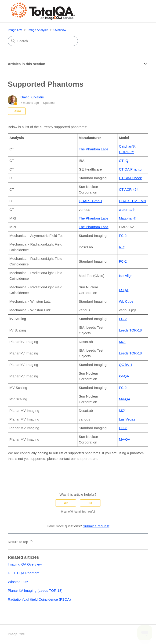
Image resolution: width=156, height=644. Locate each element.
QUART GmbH (90, 201)
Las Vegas (127, 419)
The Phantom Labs (94, 149)
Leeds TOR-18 (130, 330)
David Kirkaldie (32, 97)
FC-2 (123, 236)
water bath (127, 210)
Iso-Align (126, 276)
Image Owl (15, 30)
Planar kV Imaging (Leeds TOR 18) (35, 590)
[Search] (43, 41)
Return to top (21, 541)
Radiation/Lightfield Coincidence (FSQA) (39, 599)
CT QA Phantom (132, 169)
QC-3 (123, 428)
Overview (60, 30)
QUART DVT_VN (132, 201)
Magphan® (127, 218)
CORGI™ (126, 152)
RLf (122, 247)
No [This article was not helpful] (90, 503)
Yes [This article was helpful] (66, 503)
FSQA (124, 290)
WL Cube (126, 301)
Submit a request (96, 526)
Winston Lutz (18, 582)
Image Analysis (38, 30)
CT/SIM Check (130, 178)
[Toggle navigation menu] (140, 11)
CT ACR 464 (129, 189)
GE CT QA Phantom (24, 573)
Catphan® (127, 146)
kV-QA (124, 376)
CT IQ (123, 161)
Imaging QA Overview (25, 564)
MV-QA (124, 399)
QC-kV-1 (126, 365)
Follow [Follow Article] (17, 111)
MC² (122, 342)
